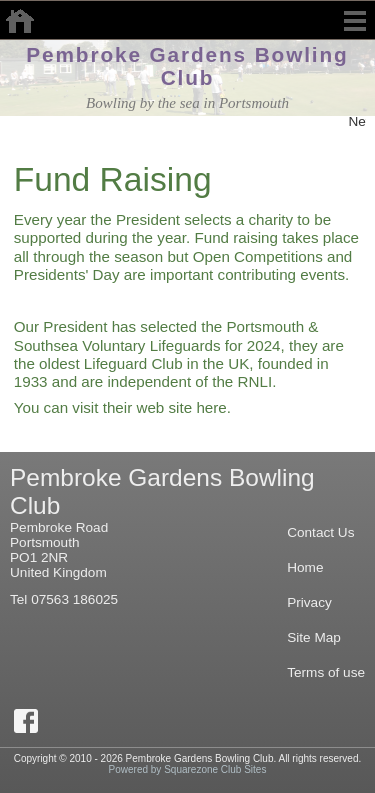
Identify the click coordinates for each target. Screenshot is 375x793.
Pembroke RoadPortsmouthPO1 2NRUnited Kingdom (59, 550)
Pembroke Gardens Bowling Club (187, 66)
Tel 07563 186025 (64, 599)
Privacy (309, 602)
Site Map (314, 637)
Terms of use (326, 672)
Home (305, 567)
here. (213, 407)
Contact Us (320, 532)
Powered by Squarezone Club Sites (188, 769)
